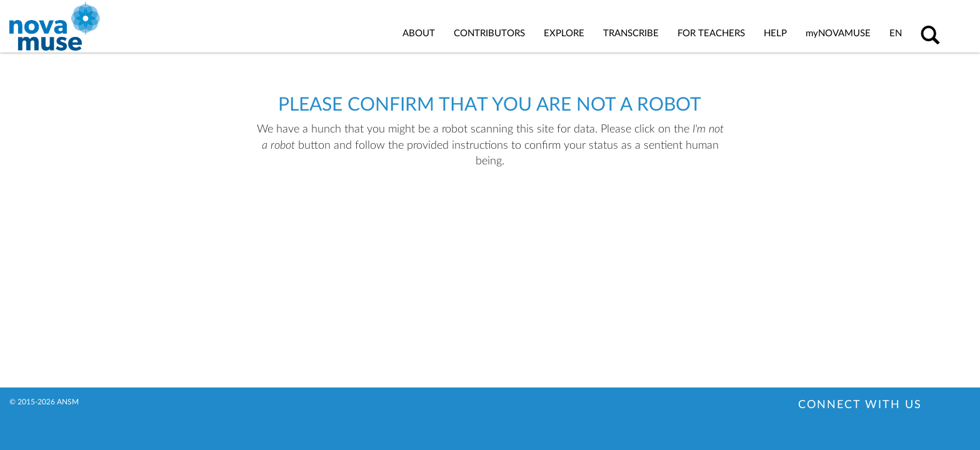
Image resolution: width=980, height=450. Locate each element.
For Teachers (711, 33)
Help (775, 33)
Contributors (489, 33)
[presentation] (461, 209)
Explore (564, 33)
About (419, 33)
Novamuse (838, 33)
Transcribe (631, 33)
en (896, 33)
